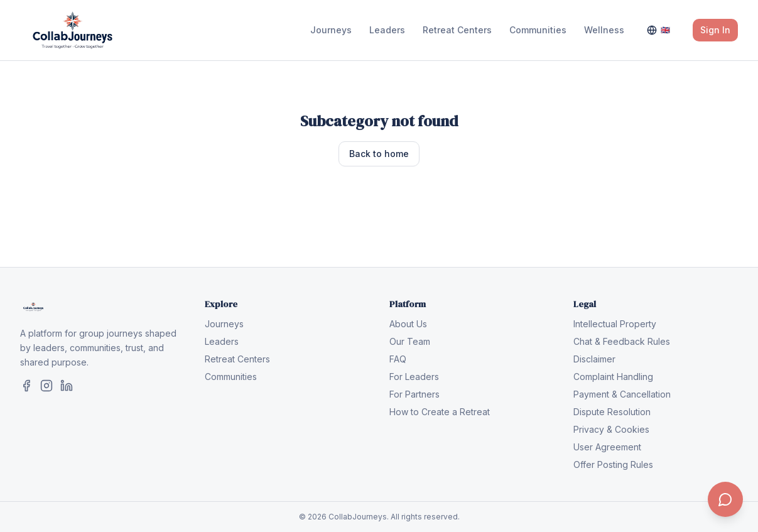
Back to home (379, 154)
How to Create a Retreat (440, 412)
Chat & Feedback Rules (622, 341)
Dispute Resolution (612, 412)
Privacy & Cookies (611, 429)
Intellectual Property (615, 324)
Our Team (410, 341)
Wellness (604, 30)
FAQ (398, 359)
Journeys (331, 30)
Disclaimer (594, 359)
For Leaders (414, 377)
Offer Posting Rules (613, 464)
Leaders (387, 30)
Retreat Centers (457, 30)
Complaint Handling (613, 377)
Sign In (715, 30)
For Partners (414, 394)
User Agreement (607, 447)
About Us (408, 324)
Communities (538, 30)
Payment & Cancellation (622, 394)
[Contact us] (725, 499)
